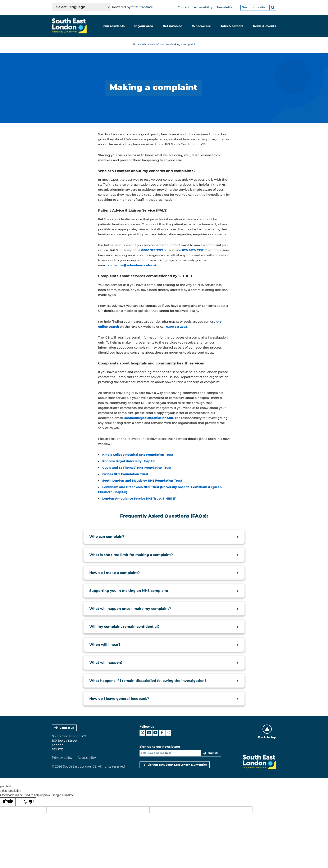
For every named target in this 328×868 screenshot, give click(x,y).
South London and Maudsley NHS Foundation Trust (142, 481)
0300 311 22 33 (177, 327)
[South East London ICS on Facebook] (162, 733)
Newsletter (225, 7)
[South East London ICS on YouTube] (155, 733)
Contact (184, 7)
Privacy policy (62, 759)
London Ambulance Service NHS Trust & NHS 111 (139, 499)
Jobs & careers (232, 26)
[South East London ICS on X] (142, 733)
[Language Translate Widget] (81, 7)
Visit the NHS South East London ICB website (177, 766)
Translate (142, 7)
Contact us (164, 45)
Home (135, 45)
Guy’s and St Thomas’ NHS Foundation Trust (137, 468)
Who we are (201, 26)
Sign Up (213, 754)
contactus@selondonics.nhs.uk (132, 265)
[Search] (273, 8)
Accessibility (203, 7)
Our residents (114, 26)
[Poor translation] (26, 803)
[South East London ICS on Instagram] (168, 733)
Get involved (173, 26)
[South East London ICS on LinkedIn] (149, 733)
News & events (265, 26)
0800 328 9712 (152, 250)
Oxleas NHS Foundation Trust (125, 475)
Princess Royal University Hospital (129, 462)
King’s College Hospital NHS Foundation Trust (138, 455)
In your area (144, 26)
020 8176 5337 (193, 250)
